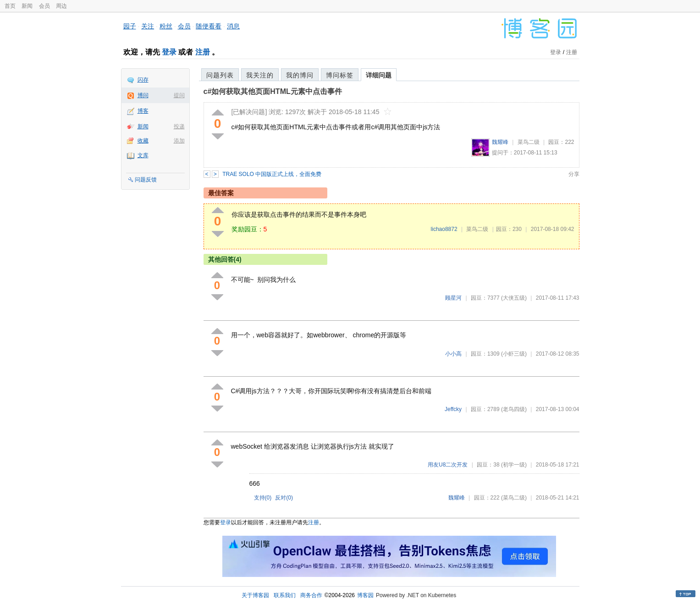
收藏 (143, 141)
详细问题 (379, 75)
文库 (143, 155)
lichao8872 (444, 229)
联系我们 (285, 595)
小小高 (453, 354)
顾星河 (453, 298)
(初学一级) (514, 465)
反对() (284, 498)
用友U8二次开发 (448, 465)
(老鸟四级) (514, 409)
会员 (44, 6)
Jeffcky (453, 409)
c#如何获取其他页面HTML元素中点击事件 (273, 91)
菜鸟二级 (529, 142)
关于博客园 (255, 595)
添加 (179, 141)
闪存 (143, 80)
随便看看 (209, 26)
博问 (143, 95)
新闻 (27, 6)
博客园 (365, 595)
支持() (263, 498)
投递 (179, 126)
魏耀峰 (500, 142)
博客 (143, 111)
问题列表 (220, 75)
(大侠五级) (514, 298)
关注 (148, 26)
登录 (169, 52)
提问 (179, 95)
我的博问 (300, 75)
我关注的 (260, 75)
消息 (233, 26)
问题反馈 (146, 180)
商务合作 (311, 595)
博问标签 (340, 75)
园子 (130, 26)
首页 (10, 6)
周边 (61, 6)
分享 (574, 174)
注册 (203, 52)
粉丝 (166, 26)
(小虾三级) (514, 354)
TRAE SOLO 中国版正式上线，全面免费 (272, 174)
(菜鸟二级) (514, 498)
